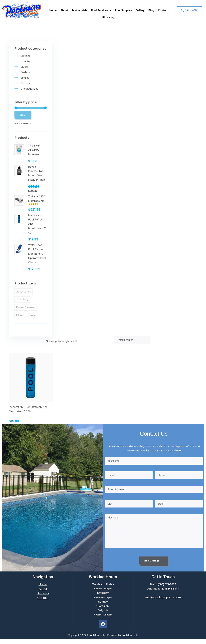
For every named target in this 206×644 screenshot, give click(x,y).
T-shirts (25, 83)
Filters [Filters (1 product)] (20, 315)
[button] (101, 10)
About (64, 10)
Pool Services (101, 10)
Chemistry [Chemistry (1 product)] (22, 299)
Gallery (140, 10)
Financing (108, 17)
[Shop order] (132, 340)
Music (24, 67)
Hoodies (25, 61)
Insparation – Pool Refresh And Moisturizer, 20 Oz (28, 409)
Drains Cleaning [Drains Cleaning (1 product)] (26, 307)
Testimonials (80, 10)
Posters (25, 72)
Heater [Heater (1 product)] (33, 315)
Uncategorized (29, 89)
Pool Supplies (123, 10)
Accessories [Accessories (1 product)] (23, 292)
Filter (23, 115)
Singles (25, 78)
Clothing (25, 56)
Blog (151, 10)
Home (53, 10)
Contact (163, 10)
